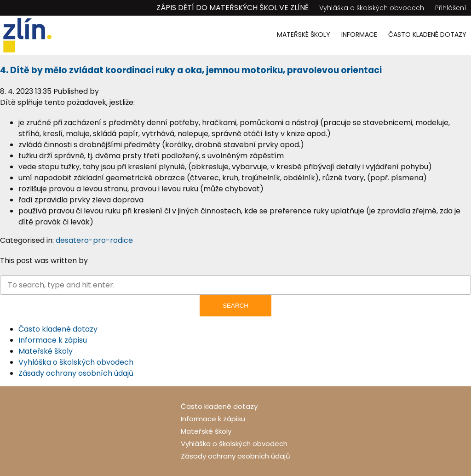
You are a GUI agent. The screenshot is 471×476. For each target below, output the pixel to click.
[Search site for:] (235, 285)
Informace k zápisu (53, 340)
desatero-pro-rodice (94, 240)
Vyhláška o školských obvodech (372, 8)
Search (235, 306)
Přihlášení (451, 8)
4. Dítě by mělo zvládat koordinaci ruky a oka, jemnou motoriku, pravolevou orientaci (191, 70)
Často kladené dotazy (427, 34)
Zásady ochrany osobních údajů (76, 373)
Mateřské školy (304, 34)
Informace (359, 34)
